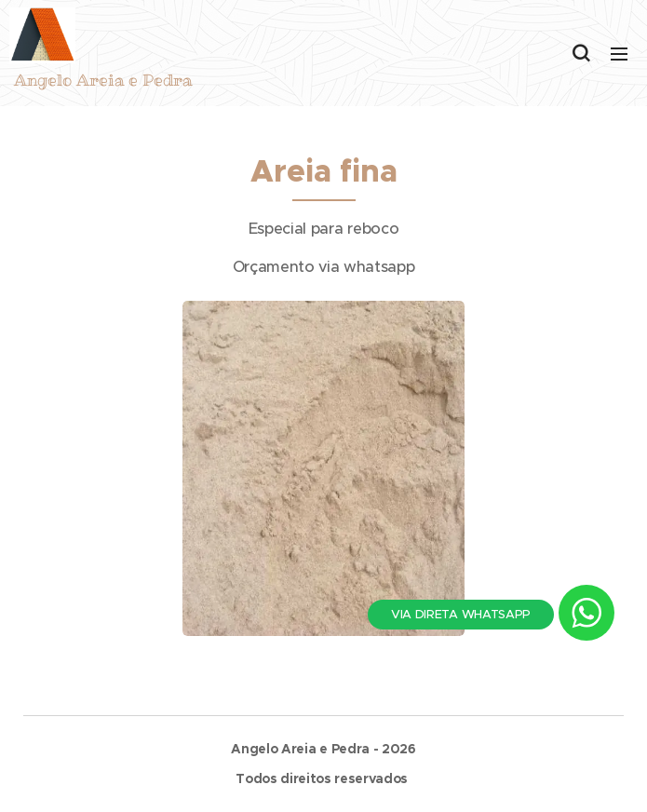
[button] (581, 53)
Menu (619, 54)
